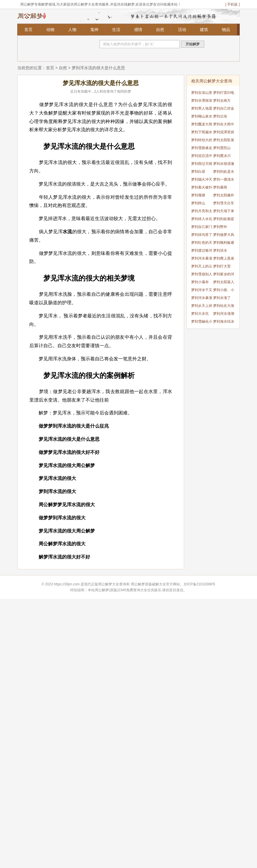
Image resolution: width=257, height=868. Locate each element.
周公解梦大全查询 (112, 584)
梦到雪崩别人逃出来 (202, 275)
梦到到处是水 (224, 172)
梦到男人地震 (202, 108)
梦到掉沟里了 (202, 235)
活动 (182, 30)
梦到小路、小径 (224, 291)
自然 (160, 30)
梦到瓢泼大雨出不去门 (202, 125)
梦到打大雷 (222, 266)
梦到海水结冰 (224, 321)
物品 (226, 30)
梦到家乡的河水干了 (224, 275)
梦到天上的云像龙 (202, 267)
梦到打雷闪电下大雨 (224, 94)
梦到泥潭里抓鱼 (224, 133)
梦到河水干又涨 (202, 291)
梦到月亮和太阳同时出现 (202, 212)
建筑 (204, 30)
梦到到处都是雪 (224, 220)
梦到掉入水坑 (202, 219)
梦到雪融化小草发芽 (202, 323)
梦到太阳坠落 (224, 140)
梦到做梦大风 (224, 235)
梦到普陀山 (222, 148)
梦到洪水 (220, 250)
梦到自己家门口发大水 (202, 228)
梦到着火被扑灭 (202, 188)
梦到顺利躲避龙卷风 (224, 244)
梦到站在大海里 (224, 307)
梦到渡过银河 (202, 250)
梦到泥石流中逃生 (202, 157)
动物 (50, 30)
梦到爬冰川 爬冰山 (222, 157)
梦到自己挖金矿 (224, 109)
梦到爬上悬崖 (224, 258)
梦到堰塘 (198, 195)
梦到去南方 (222, 101)
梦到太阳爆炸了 (224, 196)
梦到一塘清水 (224, 179)
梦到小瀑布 (200, 282)
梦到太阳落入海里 (224, 283)
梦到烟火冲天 (202, 179)
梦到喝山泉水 (202, 116)
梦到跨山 (198, 203)
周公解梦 (138, 584)
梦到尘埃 (220, 116)
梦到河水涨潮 (224, 314)
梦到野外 (220, 227)
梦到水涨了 (222, 298)
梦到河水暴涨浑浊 (202, 259)
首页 (28, 30)
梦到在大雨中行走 (224, 125)
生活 (116, 30)
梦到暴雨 (220, 187)
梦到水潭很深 (202, 101)
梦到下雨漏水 (202, 132)
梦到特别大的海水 (202, 141)
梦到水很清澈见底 (224, 165)
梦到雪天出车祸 (224, 204)
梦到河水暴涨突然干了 (202, 299)
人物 (72, 30)
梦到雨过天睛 (202, 164)
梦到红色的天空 (202, 244)
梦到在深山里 (202, 93)
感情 (138, 30)
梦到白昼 (198, 172)
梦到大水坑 (200, 314)
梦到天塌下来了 (224, 212)
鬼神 (94, 30)
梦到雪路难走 (202, 148)
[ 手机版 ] (233, 4)
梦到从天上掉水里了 (202, 307)
